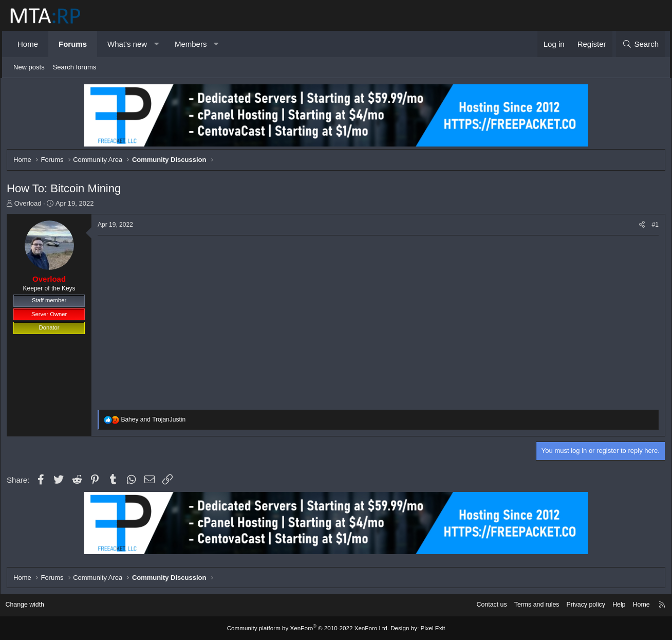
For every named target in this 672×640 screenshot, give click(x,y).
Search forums (75, 67)
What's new (127, 44)
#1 (652, 226)
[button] (156, 44)
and (156, 422)
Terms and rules (525, 605)
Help (611, 605)
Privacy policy (576, 605)
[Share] (639, 226)
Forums (73, 44)
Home (28, 44)
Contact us (477, 605)
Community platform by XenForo (309, 628)
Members (191, 44)
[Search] (640, 44)
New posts (29, 67)
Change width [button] (32, 605)
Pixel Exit (427, 628)
